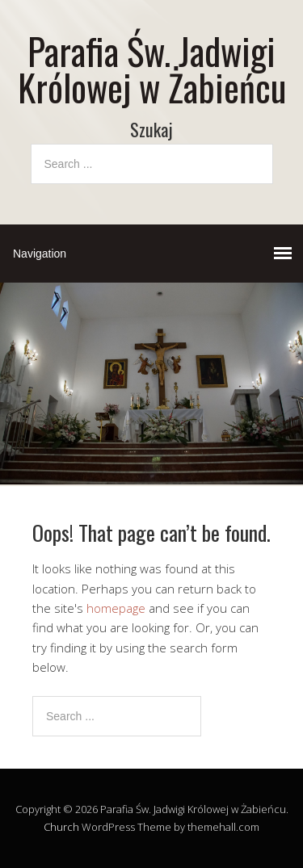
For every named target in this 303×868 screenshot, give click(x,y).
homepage (116, 608)
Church (61, 827)
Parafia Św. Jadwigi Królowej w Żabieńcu (152, 69)
